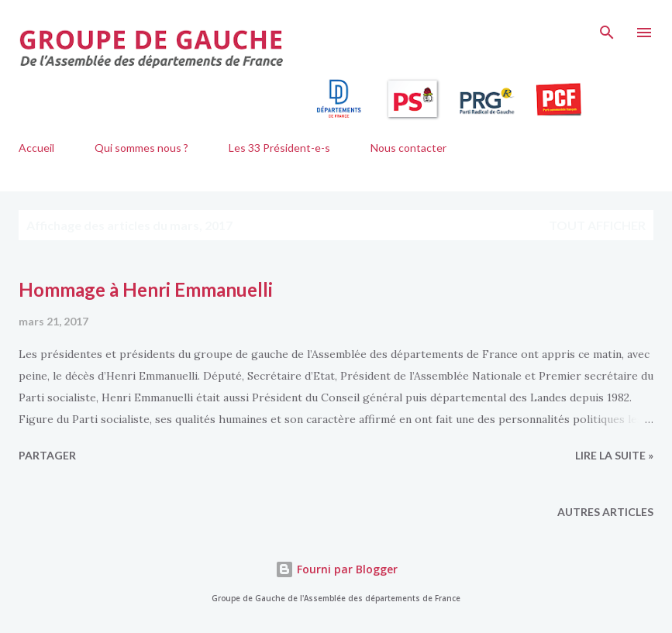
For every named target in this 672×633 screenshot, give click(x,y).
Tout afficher (597, 225)
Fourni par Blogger (336, 569)
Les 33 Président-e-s (279, 148)
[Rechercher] (607, 28)
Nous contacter (408, 148)
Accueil (36, 148)
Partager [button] (47, 455)
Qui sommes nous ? (141, 148)
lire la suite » (614, 455)
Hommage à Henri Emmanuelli (146, 289)
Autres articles (605, 512)
